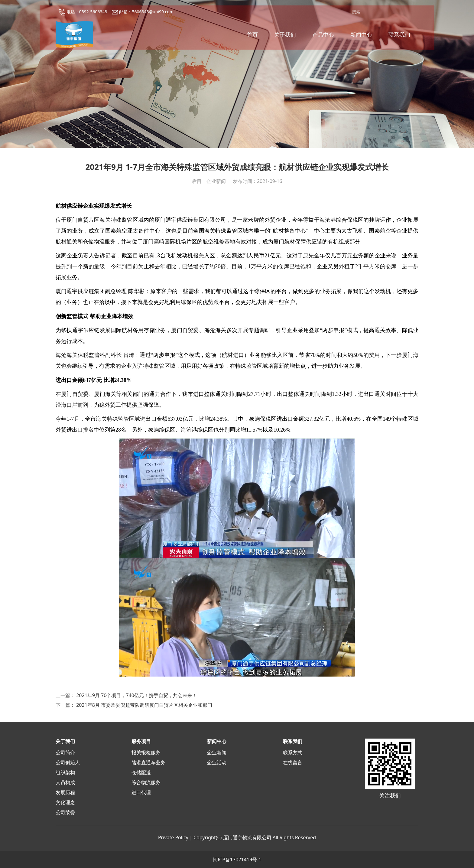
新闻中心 (361, 37)
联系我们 (399, 37)
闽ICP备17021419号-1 (237, 860)
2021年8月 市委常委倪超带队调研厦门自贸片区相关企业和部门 (144, 705)
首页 (252, 37)
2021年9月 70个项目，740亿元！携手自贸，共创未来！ (137, 695)
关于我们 (285, 37)
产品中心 (323, 37)
